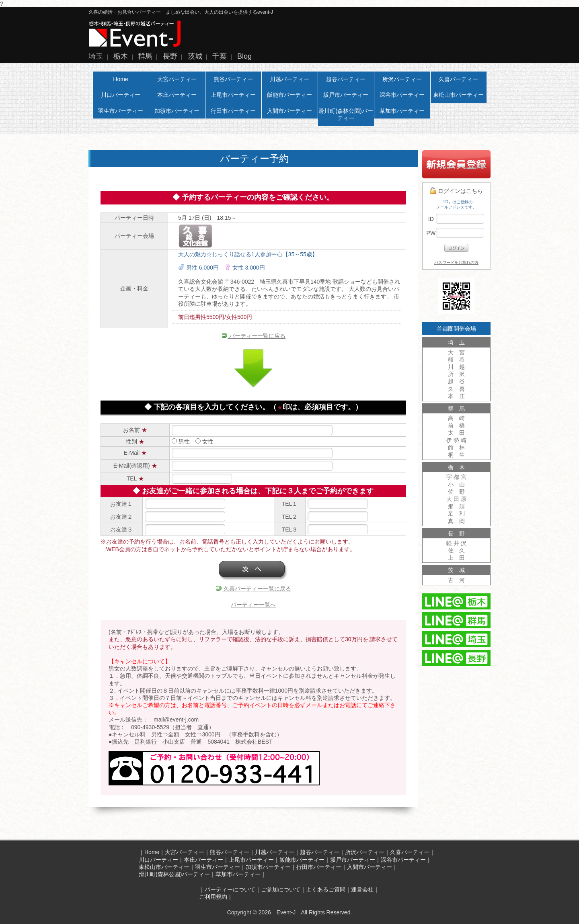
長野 (170, 56)
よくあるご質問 (326, 889)
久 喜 (456, 389)
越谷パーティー (346, 79)
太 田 (456, 433)
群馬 (145, 56)
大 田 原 (456, 499)
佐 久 (456, 550)
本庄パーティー (177, 95)
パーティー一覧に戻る (253, 336)
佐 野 (456, 492)
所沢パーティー (402, 79)
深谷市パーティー (402, 95)
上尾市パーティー (233, 95)
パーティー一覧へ (253, 605)
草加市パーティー (402, 111)
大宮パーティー (177, 79)
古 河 (456, 580)
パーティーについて (230, 889)
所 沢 (456, 374)
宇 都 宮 (456, 477)
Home (120, 79)
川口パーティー (121, 95)
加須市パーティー (177, 111)
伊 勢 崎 (456, 440)
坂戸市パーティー (346, 95)
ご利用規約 (213, 897)
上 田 (456, 558)
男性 (181, 442)
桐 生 (456, 455)
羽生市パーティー (121, 111)
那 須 (456, 506)
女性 (204, 442)
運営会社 (362, 889)
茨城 (195, 56)
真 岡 (456, 521)
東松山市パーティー (458, 95)
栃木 (121, 56)
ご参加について (281, 889)
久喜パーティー (458, 79)
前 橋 (456, 425)
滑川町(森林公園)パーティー (346, 114)
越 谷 (456, 381)
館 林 (456, 448)
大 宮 (456, 352)
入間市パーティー (289, 111)
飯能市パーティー (289, 95)
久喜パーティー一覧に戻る (253, 589)
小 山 (456, 484)
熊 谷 (456, 360)
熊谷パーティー (233, 79)
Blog (244, 56)
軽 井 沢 (456, 543)
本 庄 (456, 396)
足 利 (456, 513)
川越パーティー (289, 79)
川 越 (456, 367)
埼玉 (96, 56)
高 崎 (456, 418)
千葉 (220, 56)
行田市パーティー (233, 111)
